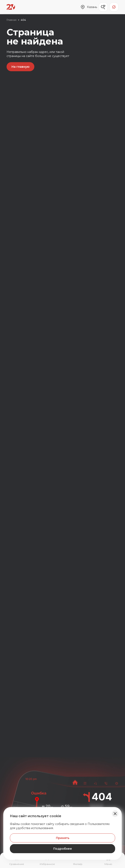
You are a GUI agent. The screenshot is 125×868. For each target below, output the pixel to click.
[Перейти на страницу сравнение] (17, 861)
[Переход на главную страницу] (11, 7)
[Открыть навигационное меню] (108, 861)
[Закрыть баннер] (115, 814)
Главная (12, 20)
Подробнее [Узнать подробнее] (63, 849)
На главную (20, 67)
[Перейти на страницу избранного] (47, 861)
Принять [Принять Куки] (63, 838)
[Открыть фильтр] (78, 861)
